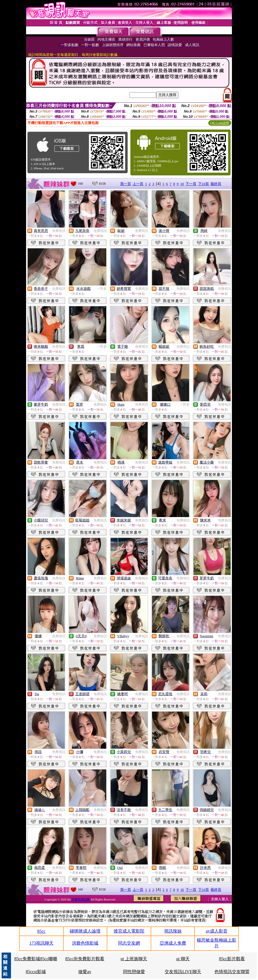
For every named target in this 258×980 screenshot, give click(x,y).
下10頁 (204, 184)
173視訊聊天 (41, 943)
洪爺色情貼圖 (81, 899)
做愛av (85, 972)
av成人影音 (217, 931)
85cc (41, 931)
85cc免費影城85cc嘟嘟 (36, 959)
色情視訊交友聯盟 (232, 972)
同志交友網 (129, 943)
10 (182, 184)
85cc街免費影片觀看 (85, 959)
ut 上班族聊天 (134, 959)
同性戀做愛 (134, 972)
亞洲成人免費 (173, 943)
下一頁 (191, 184)
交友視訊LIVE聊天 (183, 972)
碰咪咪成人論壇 (85, 931)
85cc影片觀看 (232, 959)
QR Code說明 (220, 123)
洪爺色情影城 (85, 943)
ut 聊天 (183, 959)
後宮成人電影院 (129, 931)
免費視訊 (59, 231)
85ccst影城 (36, 972)
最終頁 (216, 184)
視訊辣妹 (173, 931)
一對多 (102, 289)
